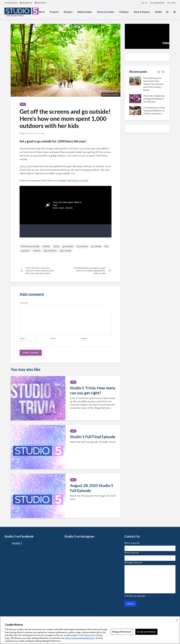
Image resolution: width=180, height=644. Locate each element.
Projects (54, 12)
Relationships (85, 12)
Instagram (11, 3)
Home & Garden (106, 12)
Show (42, 12)
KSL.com (171, 3)
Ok (177, 620)
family (56, 246)
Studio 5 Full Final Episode (93, 437)
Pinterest (41, 3)
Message (133, 562)
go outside (96, 246)
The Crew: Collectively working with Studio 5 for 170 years (154, 99)
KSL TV (144, 3)
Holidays (124, 12)
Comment (24, 303)
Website (84, 338)
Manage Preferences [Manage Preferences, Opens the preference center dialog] (122, 632)
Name (23, 338)
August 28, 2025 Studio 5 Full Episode (92, 488)
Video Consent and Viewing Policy (80, 638)
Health (158, 12)
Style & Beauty (142, 12)
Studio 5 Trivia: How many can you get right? (93, 390)
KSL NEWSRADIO (157, 3)
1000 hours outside (30, 246)
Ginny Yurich (26, 166)
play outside (66, 251)
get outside (68, 246)
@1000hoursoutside (78, 180)
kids (106, 246)
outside (37, 251)
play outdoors (50, 251)
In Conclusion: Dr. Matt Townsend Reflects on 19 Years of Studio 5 (154, 111)
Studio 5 (17, 543)
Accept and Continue (146, 632)
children (46, 246)
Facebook (26, 3)
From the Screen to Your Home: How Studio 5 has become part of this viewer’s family (153, 84)
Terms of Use (89, 635)
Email (53, 338)
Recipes (68, 12)
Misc (23, 104)
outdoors (25, 251)
